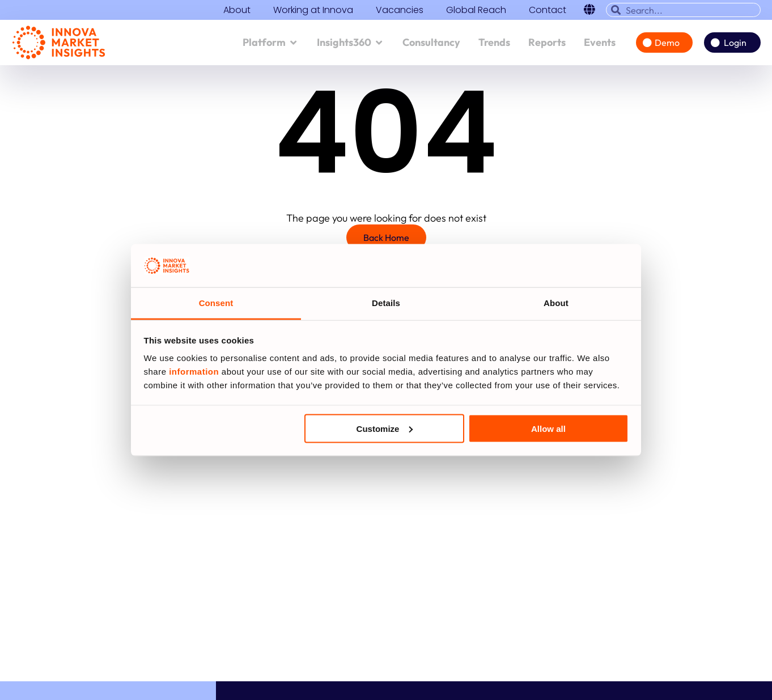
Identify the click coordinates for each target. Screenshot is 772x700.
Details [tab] (386, 303)
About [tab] (556, 303)
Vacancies (400, 10)
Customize (385, 428)
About (237, 10)
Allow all (548, 428)
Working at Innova (313, 10)
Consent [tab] (216, 303)
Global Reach (476, 10)
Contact (548, 10)
